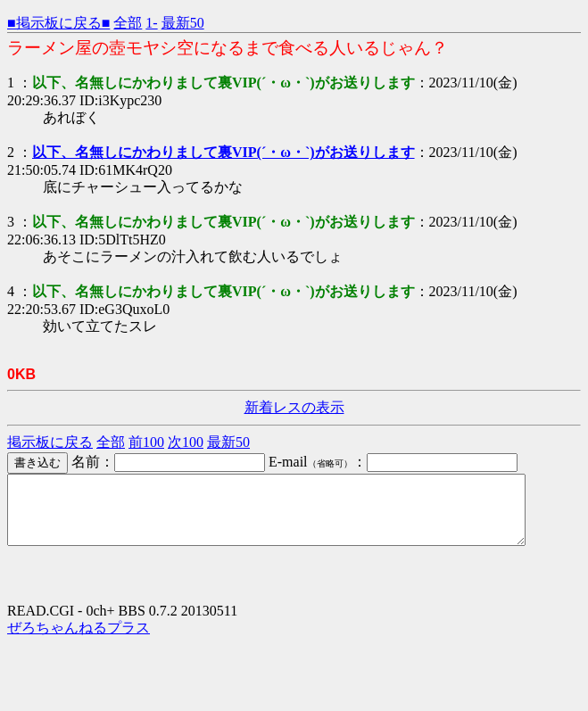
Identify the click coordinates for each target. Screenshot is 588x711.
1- (151, 23)
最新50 (183, 23)
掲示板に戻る (50, 442)
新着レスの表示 (294, 407)
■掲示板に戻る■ (58, 23)
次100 (186, 442)
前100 (146, 442)
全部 (128, 23)
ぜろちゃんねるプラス (79, 641)
